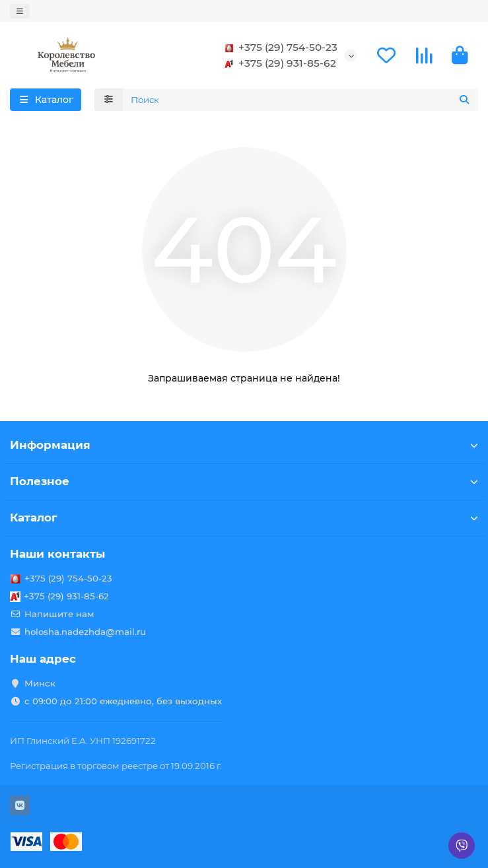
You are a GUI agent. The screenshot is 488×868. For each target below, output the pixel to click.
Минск (40, 683)
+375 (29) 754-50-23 (279, 48)
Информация (244, 445)
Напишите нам (59, 614)
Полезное (244, 481)
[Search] (301, 100)
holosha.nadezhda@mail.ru (85, 632)
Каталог (244, 517)
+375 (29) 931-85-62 (278, 63)
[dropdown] (20, 11)
